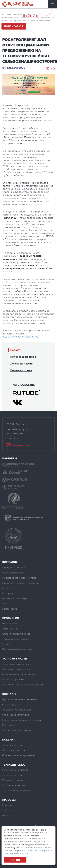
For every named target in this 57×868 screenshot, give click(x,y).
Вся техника (10, 624)
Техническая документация (19, 791)
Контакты (12, 438)
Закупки (7, 604)
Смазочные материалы (16, 669)
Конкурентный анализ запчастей (22, 685)
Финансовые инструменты (19, 755)
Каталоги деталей (13, 680)
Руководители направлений (20, 699)
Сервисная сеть (12, 775)
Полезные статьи (21, 371)
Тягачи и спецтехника (16, 639)
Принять (15, 860)
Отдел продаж (11, 705)
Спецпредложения (14, 750)
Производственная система (19, 578)
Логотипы (8, 810)
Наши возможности (14, 573)
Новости (16, 350)
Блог (5, 816)
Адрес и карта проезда (17, 730)
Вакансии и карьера (15, 598)
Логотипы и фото (22, 364)
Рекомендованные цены (17, 649)
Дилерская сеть (12, 745)
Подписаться (14, 26)
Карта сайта (10, 609)
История (8, 593)
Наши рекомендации (15, 770)
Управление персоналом (18, 710)
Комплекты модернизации (18, 674)
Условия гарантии (14, 785)
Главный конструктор (16, 715)
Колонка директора (23, 357)
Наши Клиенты (11, 588)
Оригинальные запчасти (17, 664)
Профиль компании (14, 568)
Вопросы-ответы (13, 780)
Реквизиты (9, 725)
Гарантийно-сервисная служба (22, 720)
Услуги (7, 644)
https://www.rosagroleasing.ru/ (21, 337)
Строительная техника (16, 634)
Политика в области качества (20, 583)
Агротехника (10, 629)
